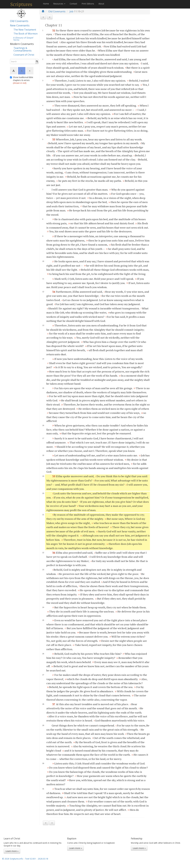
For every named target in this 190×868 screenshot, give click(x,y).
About (101, 4)
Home (46, 4)
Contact (73, 4)
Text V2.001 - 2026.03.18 (37, 859)
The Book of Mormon (26, 34)
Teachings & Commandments (23, 49)
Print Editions (88, 4)
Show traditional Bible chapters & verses (22, 80)
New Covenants (20, 25)
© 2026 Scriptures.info (13, 859)
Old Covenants (19, 21)
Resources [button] (59, 4)
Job (71, 11)
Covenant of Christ (24, 55)
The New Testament (25, 30)
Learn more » (12, 851)
